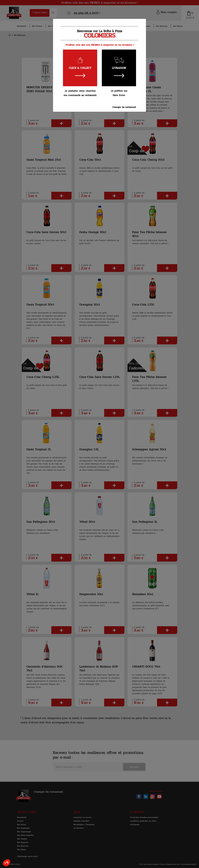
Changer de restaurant (124, 107)
